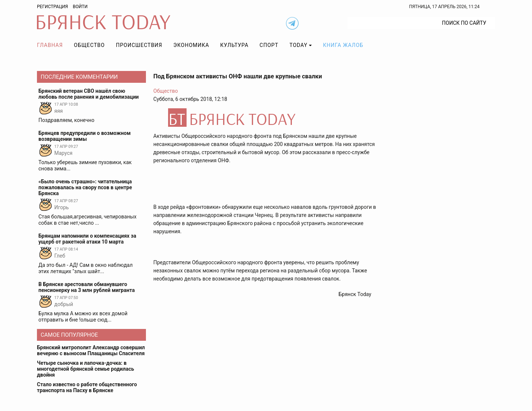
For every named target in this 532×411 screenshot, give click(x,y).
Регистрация (52, 7)
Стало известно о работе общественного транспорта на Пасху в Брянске (87, 387)
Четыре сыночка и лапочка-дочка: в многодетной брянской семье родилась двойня (86, 369)
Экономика (191, 45)
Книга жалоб (343, 45)
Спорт (269, 45)
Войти (80, 7)
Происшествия (139, 45)
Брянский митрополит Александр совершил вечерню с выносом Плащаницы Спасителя (91, 350)
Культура (234, 45)
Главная (50, 45)
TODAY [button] (299, 45)
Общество (89, 45)
